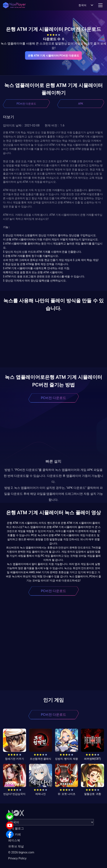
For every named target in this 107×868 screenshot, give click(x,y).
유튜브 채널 (16, 846)
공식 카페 (15, 834)
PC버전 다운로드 (26, 104)
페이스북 (14, 840)
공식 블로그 (16, 828)
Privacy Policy (17, 858)
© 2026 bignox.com (21, 852)
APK (81, 104)
